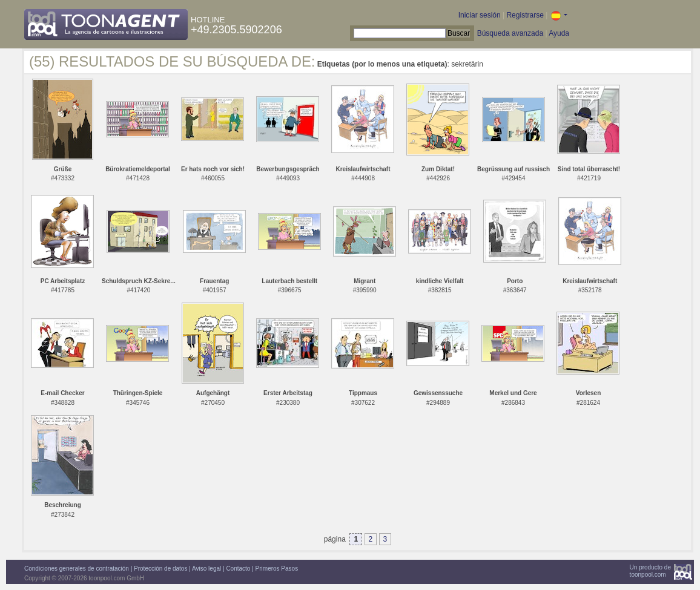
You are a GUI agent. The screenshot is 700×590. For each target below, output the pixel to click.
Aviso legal (206, 569)
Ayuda (559, 33)
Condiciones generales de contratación (77, 569)
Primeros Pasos (277, 569)
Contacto (238, 569)
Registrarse (525, 15)
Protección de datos (160, 569)
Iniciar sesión (480, 15)
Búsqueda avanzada (510, 33)
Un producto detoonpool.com (650, 571)
